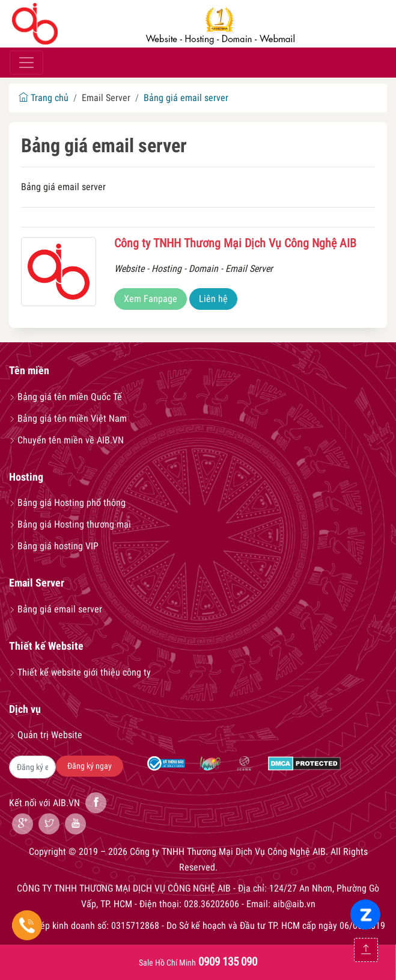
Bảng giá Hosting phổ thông (67, 503)
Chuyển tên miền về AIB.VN (66, 440)
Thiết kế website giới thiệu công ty (80, 672)
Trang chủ (44, 98)
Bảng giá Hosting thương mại (70, 524)
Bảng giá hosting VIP (54, 546)
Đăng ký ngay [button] (90, 766)
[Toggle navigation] (26, 63)
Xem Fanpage (151, 299)
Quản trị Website (46, 735)
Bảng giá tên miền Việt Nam (68, 418)
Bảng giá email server (186, 98)
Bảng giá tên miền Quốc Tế (65, 397)
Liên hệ (213, 299)
